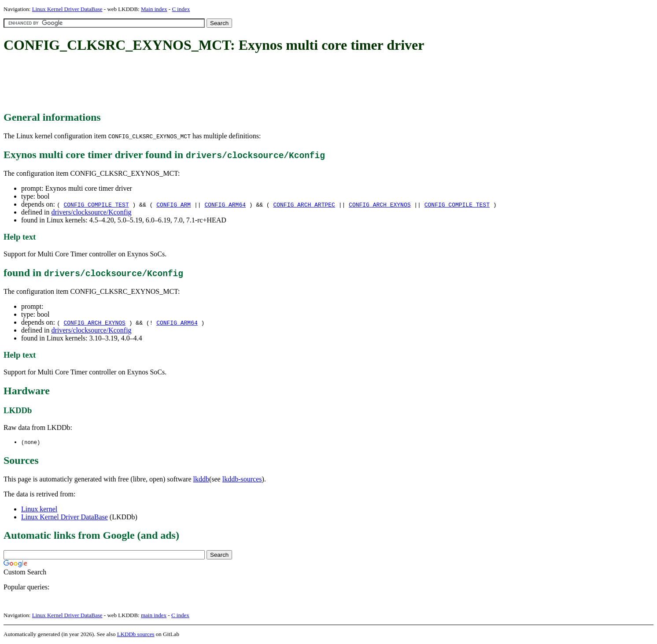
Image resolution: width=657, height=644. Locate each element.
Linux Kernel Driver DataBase (67, 9)
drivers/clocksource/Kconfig (91, 212)
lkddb (201, 479)
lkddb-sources (242, 479)
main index (154, 616)
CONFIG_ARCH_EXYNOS (380, 204)
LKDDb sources (136, 635)
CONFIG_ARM (173, 204)
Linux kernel (39, 509)
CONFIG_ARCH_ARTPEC (304, 204)
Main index (154, 9)
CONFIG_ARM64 (225, 204)
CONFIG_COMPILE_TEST (96, 204)
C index (181, 9)
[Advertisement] (164, 83)
